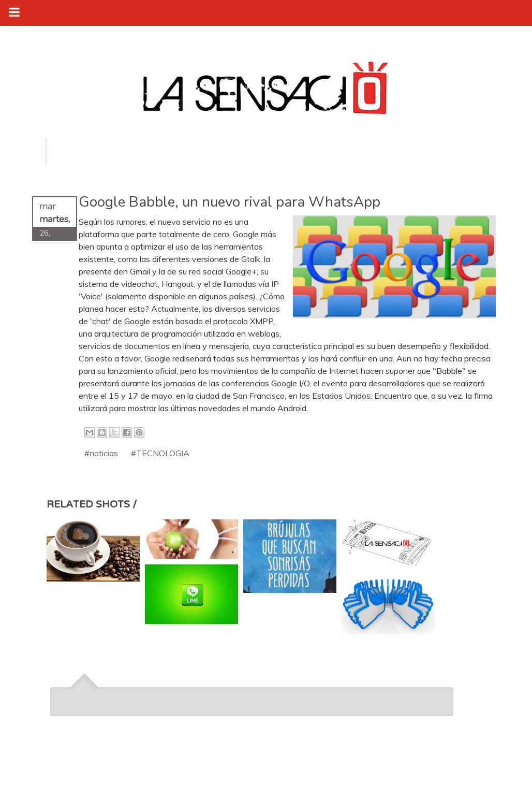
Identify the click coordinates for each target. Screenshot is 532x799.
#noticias (101, 453)
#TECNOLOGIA (160, 453)
